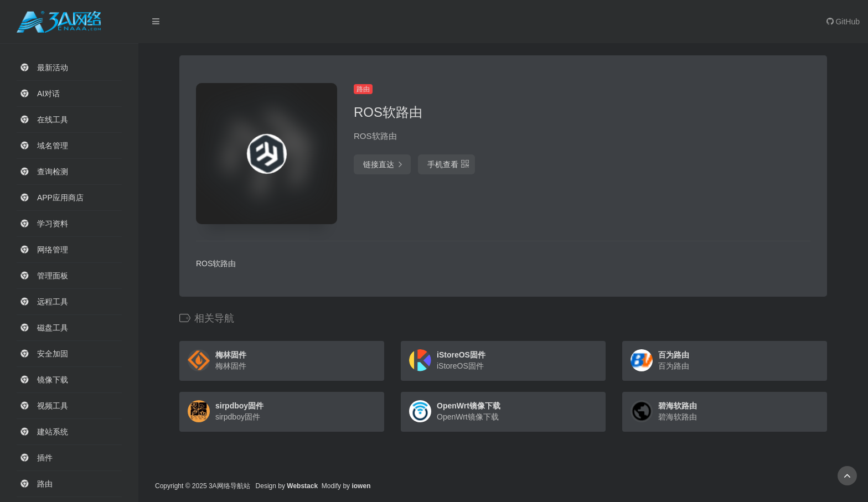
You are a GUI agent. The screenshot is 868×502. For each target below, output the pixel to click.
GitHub (843, 22)
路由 (363, 89)
